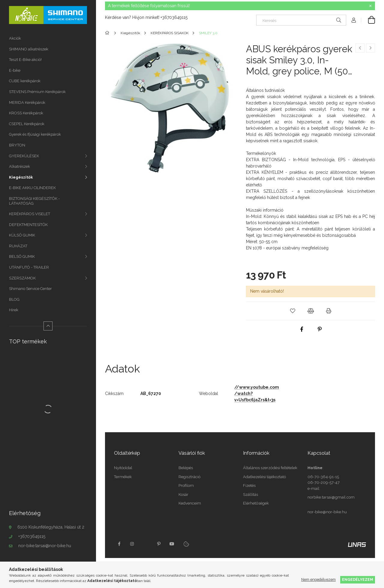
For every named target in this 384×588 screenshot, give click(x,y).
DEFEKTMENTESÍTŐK (28, 225)
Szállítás (250, 495)
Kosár (183, 495)
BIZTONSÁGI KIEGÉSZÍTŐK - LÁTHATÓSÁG (34, 201)
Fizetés (249, 485)
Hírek (14, 310)
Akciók (15, 38)
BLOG (14, 299)
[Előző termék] (360, 48)
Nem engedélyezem (318, 579)
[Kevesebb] (48, 326)
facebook (119, 544)
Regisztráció (189, 477)
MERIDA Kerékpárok (27, 103)
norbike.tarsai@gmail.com (331, 497)
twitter (145, 544)
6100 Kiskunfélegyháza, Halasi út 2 (51, 527)
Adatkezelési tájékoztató (264, 477)
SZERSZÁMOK (22, 278)
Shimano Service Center (30, 289)
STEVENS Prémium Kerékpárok (37, 92)
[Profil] (354, 20)
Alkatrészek (19, 166)
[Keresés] (301, 20)
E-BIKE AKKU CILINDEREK (32, 188)
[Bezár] (370, 6)
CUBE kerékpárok (25, 81)
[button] (292, 311)
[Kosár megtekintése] (368, 20)
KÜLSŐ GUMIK (22, 235)
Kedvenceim (190, 503)
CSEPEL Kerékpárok (27, 124)
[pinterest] (319, 329)
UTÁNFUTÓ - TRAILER (29, 267)
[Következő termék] (370, 48)
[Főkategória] (108, 33)
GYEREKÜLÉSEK (24, 156)
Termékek (123, 477)
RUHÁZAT (18, 246)
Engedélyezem (358, 579)
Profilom (186, 485)
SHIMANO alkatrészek (29, 49)
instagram (132, 544)
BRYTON (17, 145)
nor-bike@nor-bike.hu (327, 512)
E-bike (15, 70)
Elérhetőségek (256, 503)
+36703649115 (32, 536)
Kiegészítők (21, 177)
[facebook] (301, 329)
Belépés (186, 468)
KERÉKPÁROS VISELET (30, 214)
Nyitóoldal (123, 468)
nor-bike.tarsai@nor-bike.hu (45, 546)
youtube (172, 544)
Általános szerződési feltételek (270, 468)
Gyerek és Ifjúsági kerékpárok (35, 134)
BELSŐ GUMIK (22, 256)
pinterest (159, 544)
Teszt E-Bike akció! (25, 60)
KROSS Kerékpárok (26, 113)
